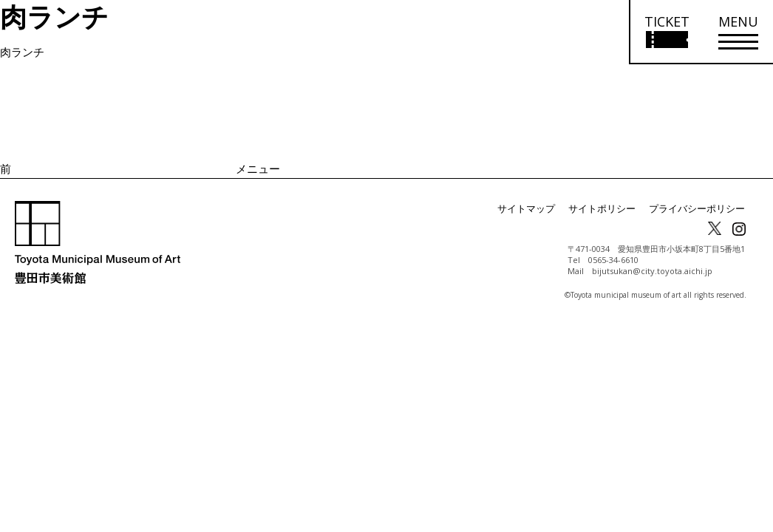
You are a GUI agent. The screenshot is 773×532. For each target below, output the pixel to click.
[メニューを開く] (738, 32)
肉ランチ (22, 52)
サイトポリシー (612, 209)
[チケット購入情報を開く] (666, 32)
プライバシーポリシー (701, 209)
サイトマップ (541, 209)
